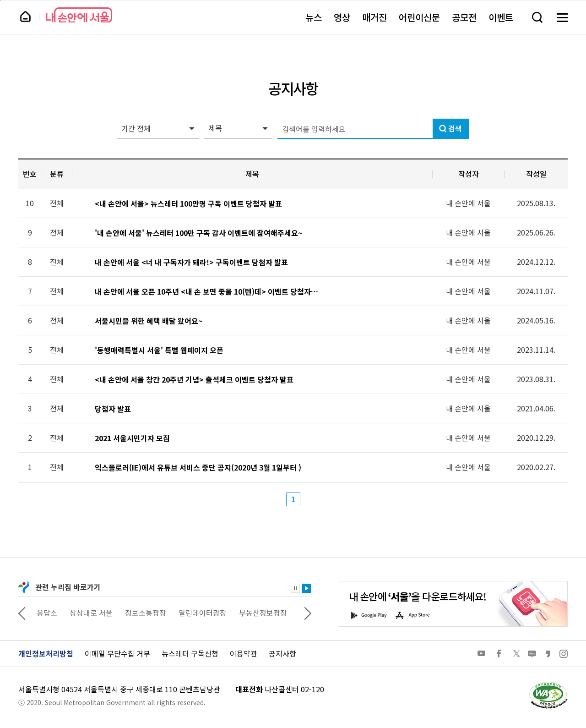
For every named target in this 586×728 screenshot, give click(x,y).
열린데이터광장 (203, 613)
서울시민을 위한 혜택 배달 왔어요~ (149, 321)
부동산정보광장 (263, 613)
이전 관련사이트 (22, 613)
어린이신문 (419, 17)
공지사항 (282, 653)
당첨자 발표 (113, 409)
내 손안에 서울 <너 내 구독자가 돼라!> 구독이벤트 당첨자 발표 (191, 262)
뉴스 (314, 17)
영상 (342, 17)
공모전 (464, 17)
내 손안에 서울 (79, 15)
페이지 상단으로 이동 (0, 0)
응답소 (47, 613)
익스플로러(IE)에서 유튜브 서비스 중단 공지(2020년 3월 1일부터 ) (198, 468)
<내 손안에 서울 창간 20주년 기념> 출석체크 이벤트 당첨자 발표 (194, 380)
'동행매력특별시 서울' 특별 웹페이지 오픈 (159, 350)
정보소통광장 (146, 613)
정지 (295, 588)
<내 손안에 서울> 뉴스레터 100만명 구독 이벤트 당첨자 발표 (188, 204)
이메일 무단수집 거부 (117, 653)
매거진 (374, 17)
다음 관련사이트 (308, 613)
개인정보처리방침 (46, 653)
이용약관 (244, 653)
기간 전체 (136, 128)
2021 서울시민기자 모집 (132, 438)
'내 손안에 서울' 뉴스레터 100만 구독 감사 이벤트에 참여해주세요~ (198, 233)
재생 (306, 588)
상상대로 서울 (91, 613)
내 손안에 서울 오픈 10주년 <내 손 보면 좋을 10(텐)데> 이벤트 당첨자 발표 (207, 292)
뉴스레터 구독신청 (190, 653)
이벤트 (501, 17)
